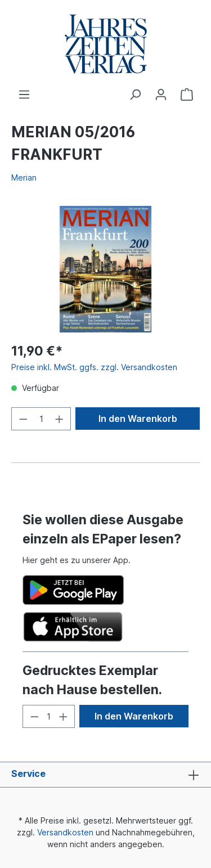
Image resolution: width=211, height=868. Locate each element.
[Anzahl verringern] (23, 419)
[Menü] (24, 95)
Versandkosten (65, 832)
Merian (24, 177)
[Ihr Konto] (161, 95)
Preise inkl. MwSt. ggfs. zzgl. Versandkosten (94, 367)
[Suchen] (135, 95)
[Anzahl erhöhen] (60, 419)
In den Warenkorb (138, 419)
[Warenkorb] (187, 95)
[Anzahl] (41, 419)
